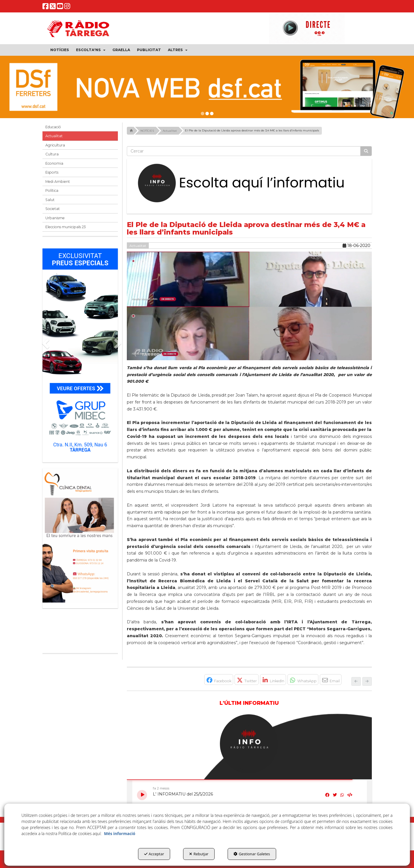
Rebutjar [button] (199, 854)
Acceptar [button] (154, 854)
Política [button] (52, 190)
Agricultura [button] (55, 145)
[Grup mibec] (80, 353)
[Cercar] (366, 151)
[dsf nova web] (207, 87)
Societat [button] (53, 209)
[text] (244, 151)
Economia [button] (54, 163)
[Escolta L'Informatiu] (249, 183)
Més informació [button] (120, 833)
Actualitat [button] (54, 136)
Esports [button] (52, 172)
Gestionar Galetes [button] (252, 854)
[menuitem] (60, 50)
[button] (46, 8)
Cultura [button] (52, 154)
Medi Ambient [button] (58, 182)
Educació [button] (53, 127)
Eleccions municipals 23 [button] (66, 227)
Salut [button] (50, 200)
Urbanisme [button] (55, 218)
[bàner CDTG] (80, 535)
